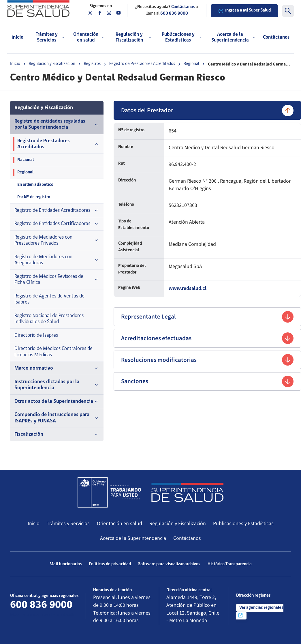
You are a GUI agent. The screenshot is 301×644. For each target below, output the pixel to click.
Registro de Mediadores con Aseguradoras (57, 260)
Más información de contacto (43, 615)
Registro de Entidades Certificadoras (57, 224)
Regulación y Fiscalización (52, 64)
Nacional (26, 160)
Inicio (17, 37)
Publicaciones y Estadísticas (243, 524)
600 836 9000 (174, 14)
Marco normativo (57, 368)
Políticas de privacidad (110, 564)
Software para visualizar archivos (169, 564)
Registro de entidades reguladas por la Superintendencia (57, 125)
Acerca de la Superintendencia (133, 538)
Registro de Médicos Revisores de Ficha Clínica (57, 280)
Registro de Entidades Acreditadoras (57, 211)
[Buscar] (288, 11)
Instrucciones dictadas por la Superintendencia (57, 385)
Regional (191, 64)
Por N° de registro (34, 197)
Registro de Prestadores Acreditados (142, 64)
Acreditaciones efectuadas (207, 338)
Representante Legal (207, 317)
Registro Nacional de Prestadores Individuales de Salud (49, 319)
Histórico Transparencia (230, 564)
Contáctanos (276, 37)
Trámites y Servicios (68, 524)
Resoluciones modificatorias (207, 360)
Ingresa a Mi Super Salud (244, 11)
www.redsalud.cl (188, 289)
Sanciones (207, 381)
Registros (92, 64)
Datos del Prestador (207, 111)
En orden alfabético (35, 185)
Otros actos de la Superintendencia (57, 402)
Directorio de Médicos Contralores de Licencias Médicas (53, 352)
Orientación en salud (120, 524)
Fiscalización (57, 435)
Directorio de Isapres (36, 335)
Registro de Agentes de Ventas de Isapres (49, 299)
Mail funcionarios (66, 564)
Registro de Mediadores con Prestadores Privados (57, 240)
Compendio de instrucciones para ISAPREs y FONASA (57, 418)
